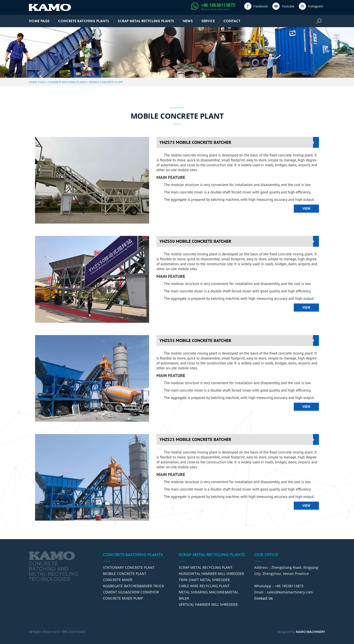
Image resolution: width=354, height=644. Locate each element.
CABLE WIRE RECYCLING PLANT (204, 586)
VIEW (306, 208)
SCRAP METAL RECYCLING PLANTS (146, 21)
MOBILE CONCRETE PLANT (106, 82)
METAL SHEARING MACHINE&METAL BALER (208, 595)
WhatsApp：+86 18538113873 (279, 586)
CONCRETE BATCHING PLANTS (84, 21)
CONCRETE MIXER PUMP (123, 598)
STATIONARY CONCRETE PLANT (129, 567)
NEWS (188, 21)
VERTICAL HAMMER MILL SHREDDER (208, 604)
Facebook (260, 6)
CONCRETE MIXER (118, 580)
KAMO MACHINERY (311, 632)
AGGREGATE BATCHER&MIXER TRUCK (134, 586)
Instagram (315, 6)
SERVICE (208, 21)
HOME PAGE (39, 21)
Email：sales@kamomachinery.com (284, 592)
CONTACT (232, 21)
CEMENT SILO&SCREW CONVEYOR (131, 592)
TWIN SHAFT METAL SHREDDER (204, 580)
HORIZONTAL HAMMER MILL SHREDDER (211, 574)
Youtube (287, 6)
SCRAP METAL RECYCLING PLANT (206, 567)
